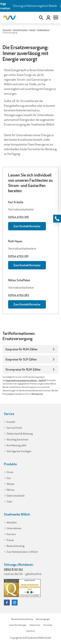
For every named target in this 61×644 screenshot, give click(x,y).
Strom (10, 472)
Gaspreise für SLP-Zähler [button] (21, 359)
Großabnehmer (43, 30)
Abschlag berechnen (17, 440)
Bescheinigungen (43, 619)
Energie (32, 30)
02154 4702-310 (18, 217)
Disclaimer (48, 625)
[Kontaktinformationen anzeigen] (57, 219)
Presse (10, 540)
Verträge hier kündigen (19, 451)
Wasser (10, 484)
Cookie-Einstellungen (18, 625)
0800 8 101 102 (13, 569)
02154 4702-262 (19, 295)
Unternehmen (14, 528)
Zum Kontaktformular (27, 226)
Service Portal (14, 428)
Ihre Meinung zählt (16, 445)
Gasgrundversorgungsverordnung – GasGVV (26, 380)
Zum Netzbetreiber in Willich (22, 552)
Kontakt (11, 422)
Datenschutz (35, 625)
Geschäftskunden (20, 30)
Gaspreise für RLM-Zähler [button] (22, 349)
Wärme (10, 490)
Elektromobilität (16, 496)
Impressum (30, 631)
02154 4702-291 (18, 256)
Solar (9, 502)
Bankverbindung (15, 546)
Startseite (7, 30)
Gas (9, 478)
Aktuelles (12, 522)
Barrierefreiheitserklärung (22, 619)
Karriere (11, 534)
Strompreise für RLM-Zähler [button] (23, 369)
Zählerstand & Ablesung (20, 434)
